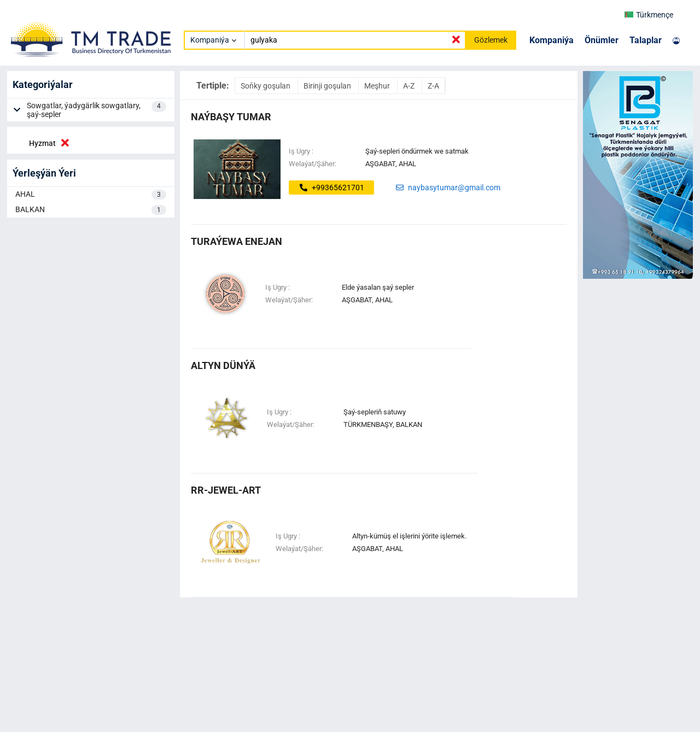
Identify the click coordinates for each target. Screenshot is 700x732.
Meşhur (378, 86)
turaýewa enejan (237, 241)
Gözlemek (491, 40)
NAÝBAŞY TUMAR (231, 117)
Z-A (433, 86)
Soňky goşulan (266, 86)
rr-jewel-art (226, 490)
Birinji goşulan (328, 86)
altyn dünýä (223, 365)
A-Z (410, 86)
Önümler (602, 40)
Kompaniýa (552, 40)
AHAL (91, 195)
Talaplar (646, 40)
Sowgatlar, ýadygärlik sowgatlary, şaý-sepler (97, 110)
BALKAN (91, 210)
